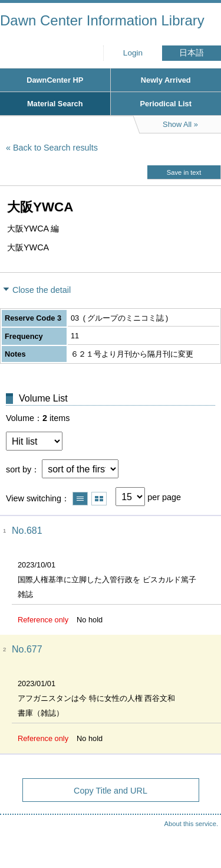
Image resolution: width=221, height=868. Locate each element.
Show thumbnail (99, 499)
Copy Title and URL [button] (111, 791)
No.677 (27, 649)
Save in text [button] (184, 172)
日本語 (192, 53)
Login (133, 53)
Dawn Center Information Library (102, 20)
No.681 (27, 531)
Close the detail (42, 290)
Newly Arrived (166, 80)
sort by (19, 469)
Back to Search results (55, 148)
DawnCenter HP (55, 80)
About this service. (191, 824)
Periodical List (166, 104)
